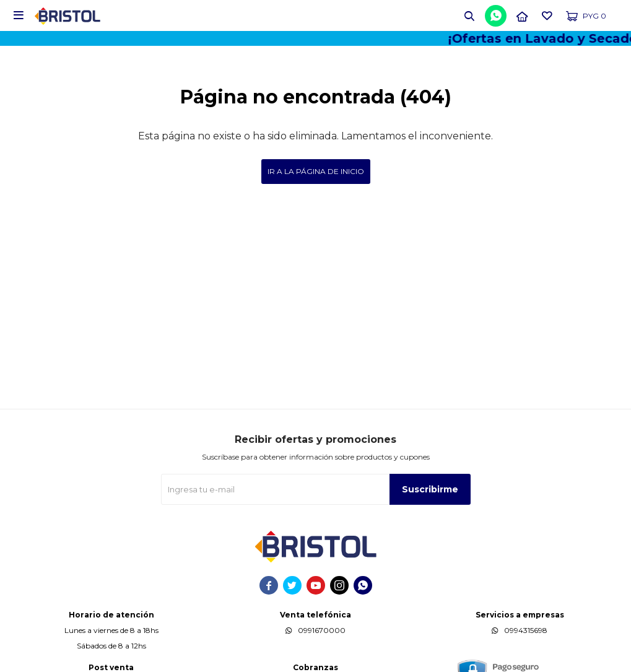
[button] (469, 15)
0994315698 (526, 630)
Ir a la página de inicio (316, 171)
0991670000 (322, 630)
